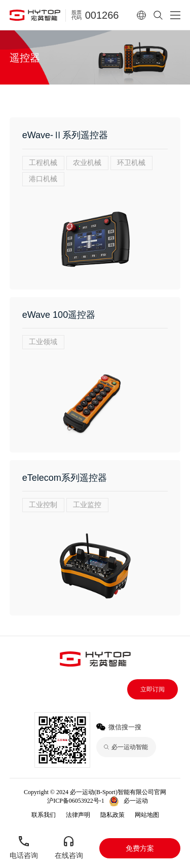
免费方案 (140, 848)
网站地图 (147, 815)
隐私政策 (112, 815)
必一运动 (136, 801)
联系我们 (44, 815)
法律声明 (78, 815)
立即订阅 (153, 689)
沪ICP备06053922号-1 (76, 801)
